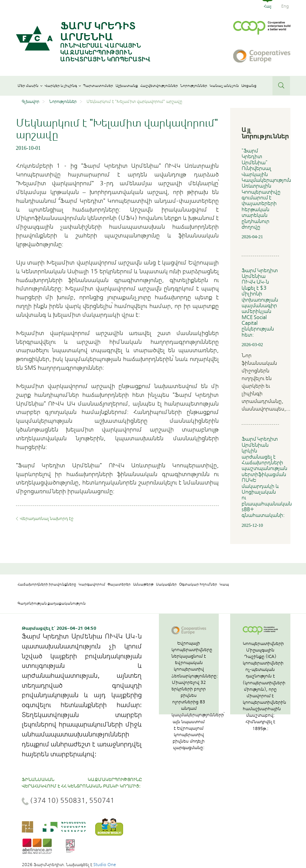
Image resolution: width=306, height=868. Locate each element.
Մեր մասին (30, 86)
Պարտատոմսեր (98, 86)
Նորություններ (194, 86)
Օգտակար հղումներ (198, 584)
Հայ (268, 6)
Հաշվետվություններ (159, 86)
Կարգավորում (92, 584)
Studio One (105, 865)
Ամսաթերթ (143, 584)
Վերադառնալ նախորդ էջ (46, 518)
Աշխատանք (127, 86)
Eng (285, 6)
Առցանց (249, 86)
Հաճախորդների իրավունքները (47, 584)
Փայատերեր (119, 584)
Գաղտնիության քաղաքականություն (52, 603)
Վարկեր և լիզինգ (63, 86)
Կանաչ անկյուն (224, 86)
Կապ (224, 584)
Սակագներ (166, 584)
